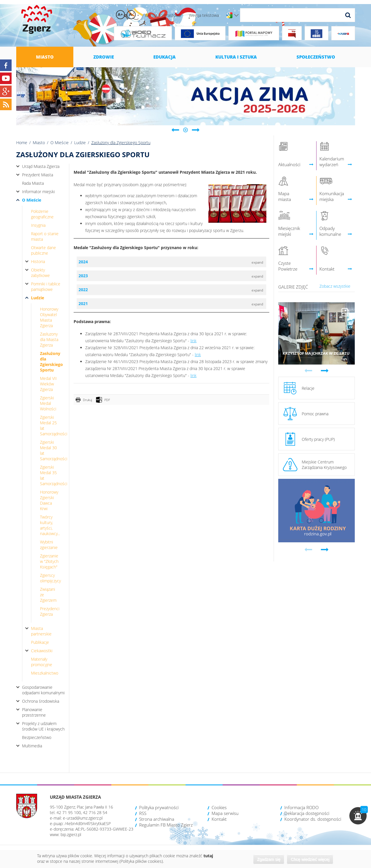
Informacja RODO (301, 807)
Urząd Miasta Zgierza (41, 166)
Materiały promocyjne (42, 662)
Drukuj (87, 400)
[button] (358, 816)
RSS (143, 813)
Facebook (6, 65)
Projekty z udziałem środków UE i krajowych (43, 726)
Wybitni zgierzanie (49, 545)
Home (22, 143)
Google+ (6, 91)
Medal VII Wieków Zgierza (48, 384)
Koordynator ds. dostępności (313, 819)
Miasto (45, 57)
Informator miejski (38, 192)
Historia (38, 261)
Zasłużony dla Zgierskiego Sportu (51, 362)
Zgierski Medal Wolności (48, 403)
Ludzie (80, 143)
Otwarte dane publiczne (43, 250)
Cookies (219, 807)
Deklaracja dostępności (307, 813)
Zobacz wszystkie (335, 286)
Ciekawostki (42, 651)
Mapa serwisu (225, 813)
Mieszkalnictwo (45, 673)
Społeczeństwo (316, 57)
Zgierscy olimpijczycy (50, 578)
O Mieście (60, 143)
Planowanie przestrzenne (34, 712)
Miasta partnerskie (41, 631)
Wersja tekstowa (204, 15)
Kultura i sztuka (236, 57)
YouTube (6, 78)
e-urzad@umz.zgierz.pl (83, 818)
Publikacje (40, 642)
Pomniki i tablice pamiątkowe (46, 287)
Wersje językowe (236, 15)
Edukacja (164, 57)
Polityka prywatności (159, 807)
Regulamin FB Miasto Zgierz (166, 825)
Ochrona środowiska (41, 701)
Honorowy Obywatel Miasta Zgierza (49, 317)
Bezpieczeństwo (37, 737)
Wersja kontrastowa (163, 15)
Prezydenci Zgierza (50, 611)
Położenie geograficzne (42, 214)
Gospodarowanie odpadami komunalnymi (43, 690)
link (193, 341)
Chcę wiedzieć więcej (310, 859)
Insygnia (38, 225)
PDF (107, 400)
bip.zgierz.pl (71, 835)
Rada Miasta (33, 183)
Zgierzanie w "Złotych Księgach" (49, 561)
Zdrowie (104, 57)
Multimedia (32, 746)
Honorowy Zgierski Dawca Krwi (49, 500)
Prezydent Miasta (38, 175)
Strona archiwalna (157, 819)
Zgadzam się (269, 859)
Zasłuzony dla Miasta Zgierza (49, 339)
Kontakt (219, 819)
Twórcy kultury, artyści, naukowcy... (50, 525)
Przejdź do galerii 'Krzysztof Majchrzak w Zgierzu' (317, 333)
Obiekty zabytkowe (40, 273)
